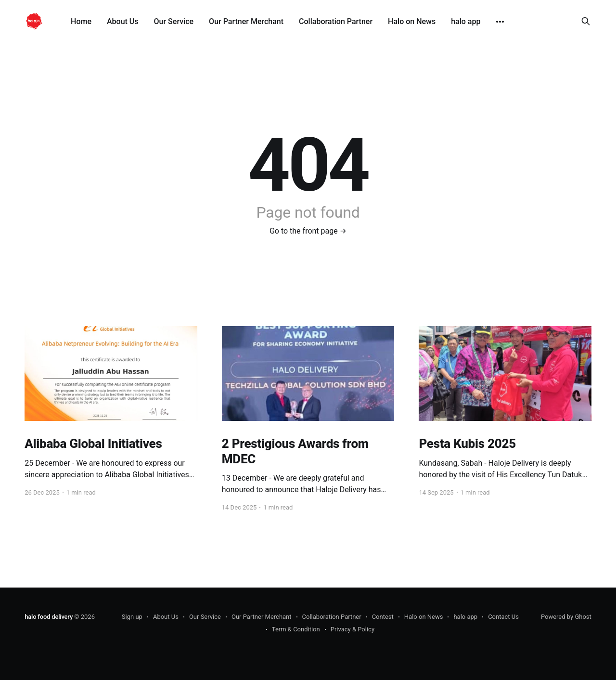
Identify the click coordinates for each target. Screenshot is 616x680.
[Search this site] (586, 21)
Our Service (174, 21)
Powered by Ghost (566, 617)
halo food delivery (49, 617)
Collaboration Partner (336, 21)
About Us (123, 21)
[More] (500, 22)
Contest (383, 617)
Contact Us (503, 617)
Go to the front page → (308, 231)
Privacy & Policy (353, 629)
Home (81, 21)
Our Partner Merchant (246, 21)
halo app (466, 21)
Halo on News (412, 21)
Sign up (132, 617)
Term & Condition (296, 629)
